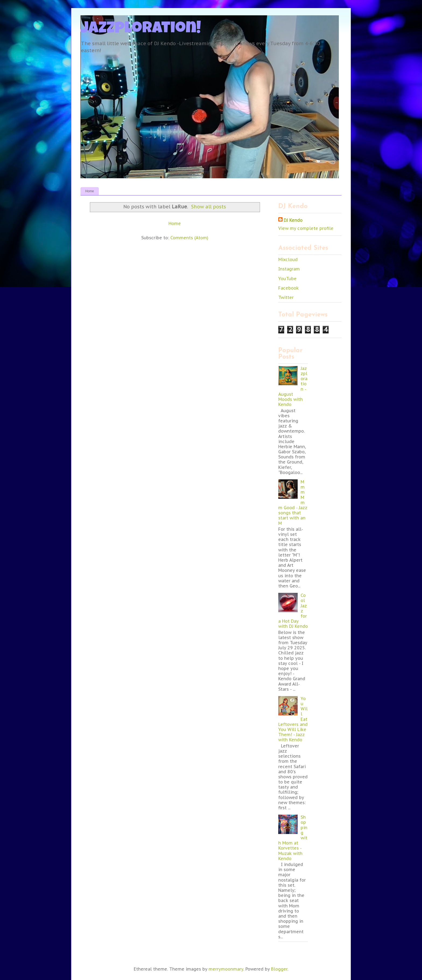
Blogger (279, 969)
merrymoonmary (226, 969)
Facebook (289, 288)
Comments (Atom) (189, 238)
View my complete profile (306, 228)
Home (90, 191)
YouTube (287, 279)
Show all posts (209, 207)
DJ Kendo (293, 220)
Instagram (289, 269)
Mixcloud (288, 259)
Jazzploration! (141, 29)
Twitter (286, 297)
